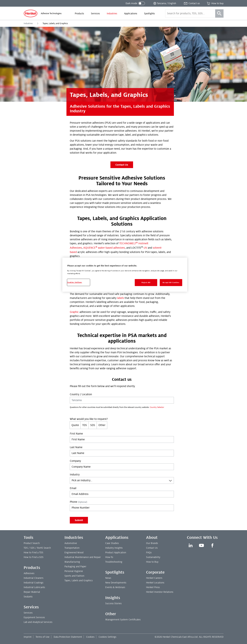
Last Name (76, 447)
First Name (76, 434)
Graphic (74, 312)
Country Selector (157, 407)
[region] (125, 275)
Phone (78, 502)
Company (75, 461)
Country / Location (81, 394)
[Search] (219, 13)
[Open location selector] (164, 3)
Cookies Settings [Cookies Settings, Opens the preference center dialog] (75, 282)
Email (73, 488)
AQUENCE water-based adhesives (104, 248)
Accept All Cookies (171, 282)
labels (121, 298)
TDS (85, 425)
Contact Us (122, 165)
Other (102, 425)
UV (145, 248)
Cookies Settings (107, 637)
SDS (93, 425)
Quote (75, 425)
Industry (75, 475)
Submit (79, 520)
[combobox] (122, 480)
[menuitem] (79, 13)
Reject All (146, 282)
